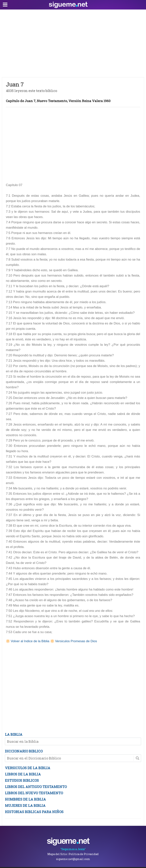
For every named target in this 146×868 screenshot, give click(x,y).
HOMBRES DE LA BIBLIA (25, 799)
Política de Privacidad (84, 854)
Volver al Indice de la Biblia (30, 641)
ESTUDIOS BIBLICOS (22, 780)
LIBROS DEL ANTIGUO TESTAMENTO (36, 787)
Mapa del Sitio (57, 854)
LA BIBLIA (14, 734)
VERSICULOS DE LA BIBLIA (28, 768)
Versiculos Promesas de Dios (76, 641)
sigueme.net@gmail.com (73, 859)
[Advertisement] (73, 42)
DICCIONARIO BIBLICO (24, 751)
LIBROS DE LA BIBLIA (23, 774)
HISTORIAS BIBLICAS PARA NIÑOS (34, 812)
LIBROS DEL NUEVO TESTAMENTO (34, 793)
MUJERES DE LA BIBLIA (25, 805)
